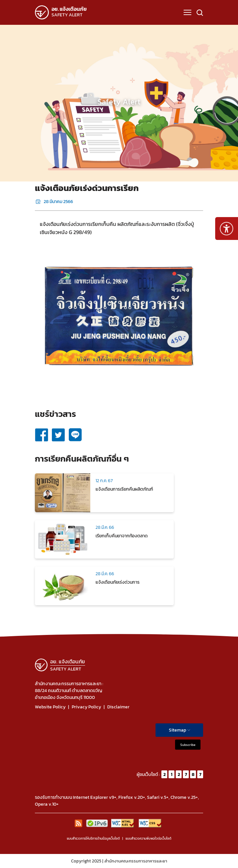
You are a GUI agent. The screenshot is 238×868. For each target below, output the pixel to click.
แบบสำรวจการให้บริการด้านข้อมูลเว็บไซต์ (93, 838)
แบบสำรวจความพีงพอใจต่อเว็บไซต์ (148, 838)
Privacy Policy (86, 707)
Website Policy (50, 707)
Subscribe (188, 745)
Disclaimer (118, 707)
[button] (187, 12)
